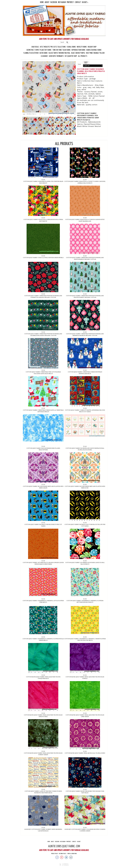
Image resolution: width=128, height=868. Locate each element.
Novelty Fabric (82, 47)
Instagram (62, 2)
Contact (78, 2)
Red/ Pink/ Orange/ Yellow (95, 53)
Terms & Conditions (72, 854)
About (47, 2)
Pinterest (70, 2)
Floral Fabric (71, 47)
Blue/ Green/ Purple (78, 53)
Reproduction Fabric (78, 50)
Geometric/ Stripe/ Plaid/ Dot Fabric (39, 50)
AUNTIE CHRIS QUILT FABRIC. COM (64, 846)
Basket (85, 2)
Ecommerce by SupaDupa (65, 865)
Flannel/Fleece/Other (31, 53)
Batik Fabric (44, 53)
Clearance (44, 56)
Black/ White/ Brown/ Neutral (59, 53)
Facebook (54, 2)
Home (42, 2)
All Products (83, 56)
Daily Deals (35, 47)
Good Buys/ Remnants (56, 56)
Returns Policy (63, 854)
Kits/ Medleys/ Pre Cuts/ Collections (53, 47)
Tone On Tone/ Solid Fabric (62, 50)
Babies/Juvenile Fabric (94, 50)
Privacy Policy (55, 854)
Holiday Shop (92, 47)
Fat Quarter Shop (71, 56)
